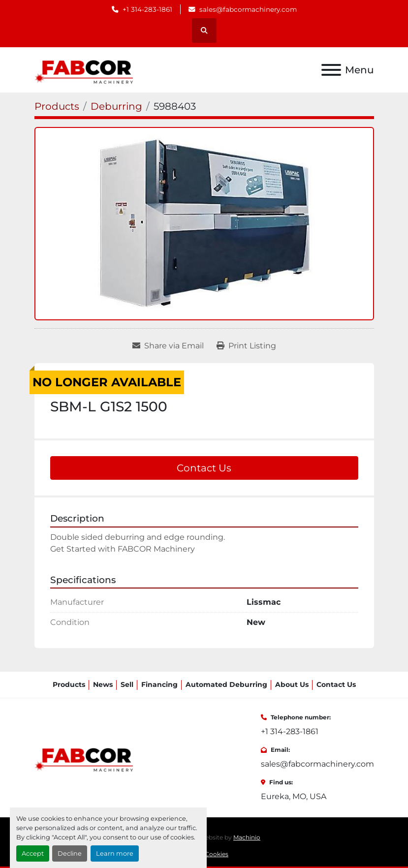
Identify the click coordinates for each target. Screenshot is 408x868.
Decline (70, 853)
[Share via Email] (168, 346)
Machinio (247, 837)
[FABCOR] (84, 757)
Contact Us (204, 468)
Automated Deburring (226, 684)
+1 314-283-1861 (147, 9)
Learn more (115, 853)
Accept (33, 853)
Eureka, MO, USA (294, 796)
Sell (127, 684)
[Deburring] (116, 106)
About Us (292, 684)
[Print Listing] (246, 346)
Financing (159, 684)
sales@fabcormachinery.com (248, 9)
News (103, 684)
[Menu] (331, 70)
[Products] (57, 106)
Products (69, 684)
